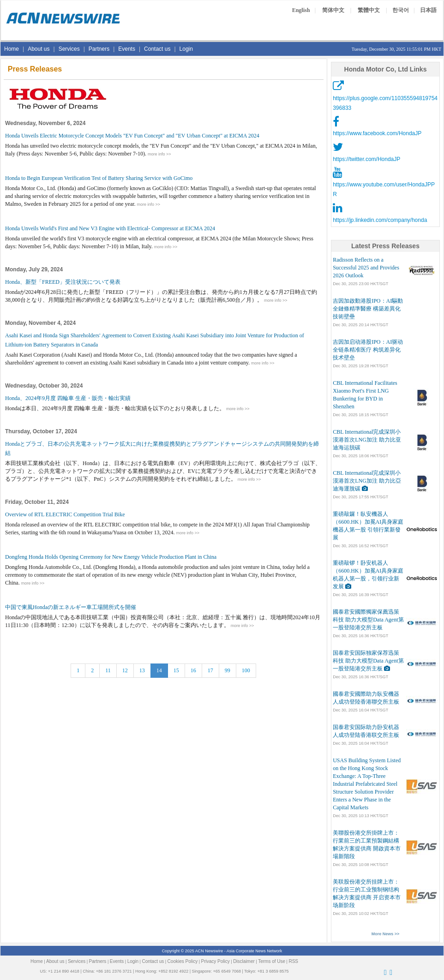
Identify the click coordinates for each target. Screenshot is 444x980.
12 (125, 670)
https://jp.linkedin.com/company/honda (380, 220)
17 (210, 670)
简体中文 (333, 10)
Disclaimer (244, 961)
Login (186, 49)
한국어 (401, 10)
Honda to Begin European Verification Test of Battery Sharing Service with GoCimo (99, 178)
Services (69, 49)
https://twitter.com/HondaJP (366, 159)
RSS (293, 961)
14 (159, 670)
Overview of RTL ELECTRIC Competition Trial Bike (65, 514)
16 (193, 670)
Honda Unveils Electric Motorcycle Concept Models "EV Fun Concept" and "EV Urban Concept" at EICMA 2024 (132, 136)
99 (228, 670)
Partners (99, 49)
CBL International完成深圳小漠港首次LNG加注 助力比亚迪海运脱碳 (367, 440)
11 (108, 670)
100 (246, 670)
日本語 (428, 10)
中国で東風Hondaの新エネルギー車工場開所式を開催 (71, 607)
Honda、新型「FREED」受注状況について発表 (63, 282)
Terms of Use (272, 961)
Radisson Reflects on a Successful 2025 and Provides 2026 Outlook (366, 268)
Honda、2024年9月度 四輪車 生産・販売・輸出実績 (68, 398)
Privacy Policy (216, 961)
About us (39, 49)
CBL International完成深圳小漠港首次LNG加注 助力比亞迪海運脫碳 (367, 481)
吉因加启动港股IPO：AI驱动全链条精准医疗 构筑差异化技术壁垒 (368, 350)
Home (12, 49)
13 (142, 670)
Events (127, 49)
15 (176, 670)
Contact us (157, 49)
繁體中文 (369, 10)
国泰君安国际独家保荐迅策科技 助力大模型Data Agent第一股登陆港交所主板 (368, 661)
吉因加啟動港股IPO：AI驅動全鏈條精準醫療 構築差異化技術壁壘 (368, 309)
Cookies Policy (183, 961)
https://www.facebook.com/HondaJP (377, 133)
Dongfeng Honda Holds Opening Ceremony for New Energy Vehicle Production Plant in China (111, 557)
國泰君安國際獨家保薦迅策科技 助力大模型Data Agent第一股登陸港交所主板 (368, 620)
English (301, 10)
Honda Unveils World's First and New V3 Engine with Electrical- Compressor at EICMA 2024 (110, 228)
